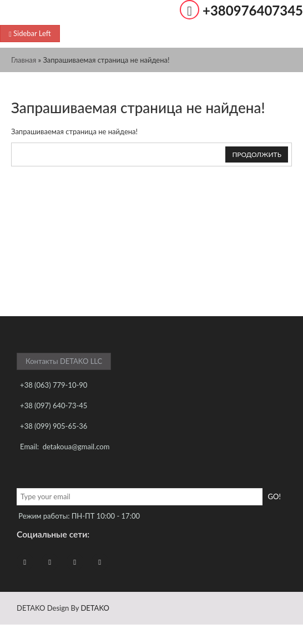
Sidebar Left (30, 33)
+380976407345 (253, 10)
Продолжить (257, 154)
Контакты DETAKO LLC (64, 361)
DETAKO (95, 608)
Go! (274, 496)
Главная (24, 60)
